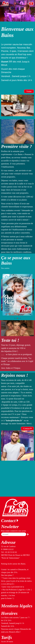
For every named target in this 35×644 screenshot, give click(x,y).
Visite (29, 91)
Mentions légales (17, 606)
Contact (27, 428)
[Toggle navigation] (31, 4)
